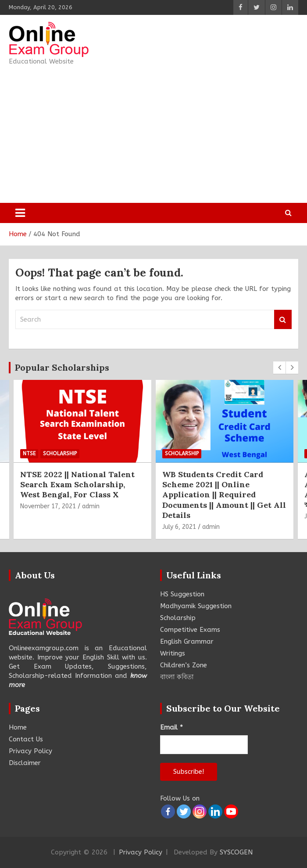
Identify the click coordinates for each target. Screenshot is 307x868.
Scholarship (60, 453)
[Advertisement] (153, 135)
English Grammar (187, 641)
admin (91, 506)
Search (283, 320)
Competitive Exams (190, 630)
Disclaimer (25, 763)
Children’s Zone (184, 665)
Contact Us (26, 739)
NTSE (29, 453)
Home (18, 727)
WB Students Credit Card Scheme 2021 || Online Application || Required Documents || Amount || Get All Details (224, 495)
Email (171, 727)
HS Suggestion (182, 594)
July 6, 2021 (179, 527)
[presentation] (279, 368)
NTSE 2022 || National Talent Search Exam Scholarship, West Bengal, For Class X (77, 485)
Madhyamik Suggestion (196, 606)
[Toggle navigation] (20, 213)
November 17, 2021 (48, 506)
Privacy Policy (30, 751)
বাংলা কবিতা (177, 677)
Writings (173, 653)
